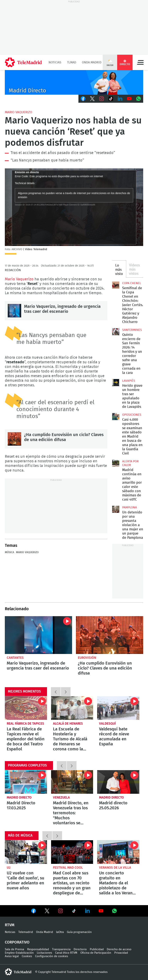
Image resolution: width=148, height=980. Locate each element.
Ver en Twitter (47, 912)
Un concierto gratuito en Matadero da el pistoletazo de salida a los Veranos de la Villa (118, 852)
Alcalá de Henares (68, 724)
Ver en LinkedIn (87, 911)
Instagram (102, 99)
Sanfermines (132, 330)
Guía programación (79, 932)
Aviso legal (12, 956)
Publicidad (97, 949)
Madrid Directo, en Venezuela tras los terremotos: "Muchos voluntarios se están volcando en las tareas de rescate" (72, 782)
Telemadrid (26, 932)
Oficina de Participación (96, 953)
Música (9, 552)
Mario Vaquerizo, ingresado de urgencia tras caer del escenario (14, 311)
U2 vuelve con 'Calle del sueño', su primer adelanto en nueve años (26, 852)
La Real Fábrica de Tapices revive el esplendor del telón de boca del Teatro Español (26, 708)
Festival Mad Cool (68, 868)
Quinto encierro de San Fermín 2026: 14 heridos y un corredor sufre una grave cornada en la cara (116, 332)
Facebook (83, 99)
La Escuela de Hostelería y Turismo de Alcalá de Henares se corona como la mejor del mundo (72, 708)
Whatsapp (139, 99)
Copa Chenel (132, 283)
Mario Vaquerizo (18, 112)
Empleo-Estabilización (19, 953)
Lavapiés (129, 381)
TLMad (72, 62)
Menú (140, 62)
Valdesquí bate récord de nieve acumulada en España (118, 708)
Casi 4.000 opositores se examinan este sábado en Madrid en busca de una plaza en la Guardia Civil (116, 416)
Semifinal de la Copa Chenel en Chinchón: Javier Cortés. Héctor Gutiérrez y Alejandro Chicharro (116, 285)
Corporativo (17, 942)
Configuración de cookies (52, 956)
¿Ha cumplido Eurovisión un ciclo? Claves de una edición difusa (14, 439)
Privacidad (121, 953)
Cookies (27, 956)
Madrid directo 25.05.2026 (118, 782)
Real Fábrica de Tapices (25, 724)
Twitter (92, 99)
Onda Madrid (92, 62)
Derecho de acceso (119, 949)
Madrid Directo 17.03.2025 (26, 782)
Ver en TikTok (74, 912)
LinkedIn (120, 99)
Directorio (80, 949)
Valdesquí (107, 724)
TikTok (111, 99)
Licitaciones (44, 953)
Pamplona (129, 507)
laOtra (60, 932)
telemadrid (18, 972)
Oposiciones (132, 415)
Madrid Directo (19, 797)
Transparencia (61, 949)
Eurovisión (87, 658)
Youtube (129, 99)
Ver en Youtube (101, 911)
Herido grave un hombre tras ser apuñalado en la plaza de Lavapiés (116, 382)
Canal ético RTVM (66, 953)
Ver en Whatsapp (114, 911)
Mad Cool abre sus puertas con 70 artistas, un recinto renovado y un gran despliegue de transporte (72, 852)
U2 (9, 868)
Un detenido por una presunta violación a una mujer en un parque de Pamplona (116, 509)
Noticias (55, 62)
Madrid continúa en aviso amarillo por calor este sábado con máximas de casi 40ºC (116, 463)
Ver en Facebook (34, 912)
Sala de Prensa (14, 949)
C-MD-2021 (74, 82)
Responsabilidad (38, 949)
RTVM (10, 925)
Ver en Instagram (61, 911)
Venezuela (61, 797)
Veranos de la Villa (115, 868)
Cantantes (15, 658)
